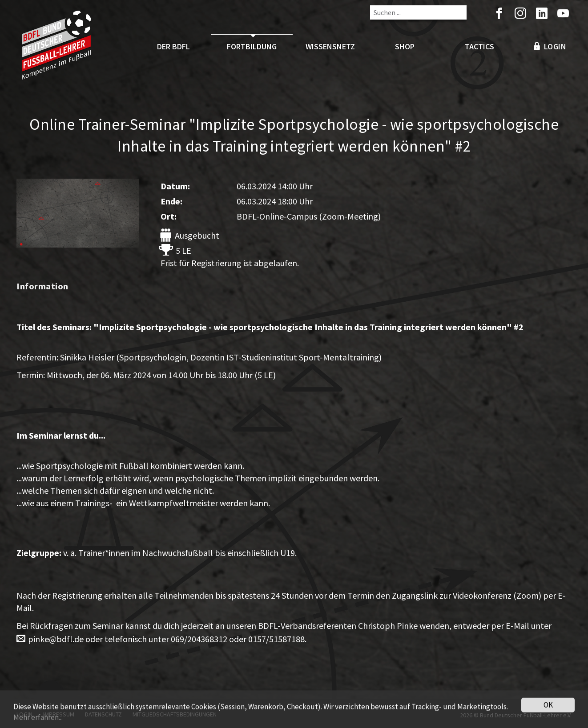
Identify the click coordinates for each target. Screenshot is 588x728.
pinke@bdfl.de (56, 639)
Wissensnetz (330, 46)
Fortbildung (252, 46)
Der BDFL (173, 46)
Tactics (479, 46)
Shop (405, 46)
